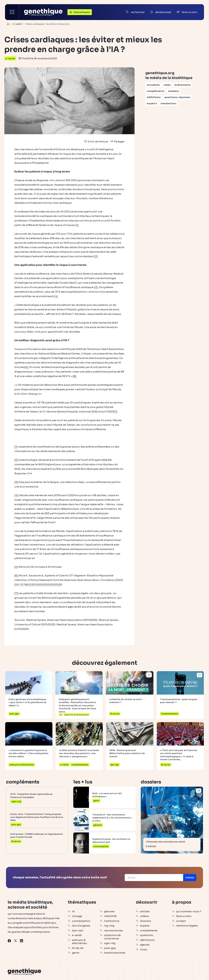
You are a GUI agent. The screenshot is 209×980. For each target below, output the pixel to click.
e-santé (10, 58)
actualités (153, 85)
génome (109, 911)
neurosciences (113, 930)
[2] (96, 256)
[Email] (154, 878)
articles (145, 911)
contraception (81, 921)
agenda (145, 945)
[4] (56, 296)
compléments (156, 91)
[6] (74, 376)
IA (73, 911)
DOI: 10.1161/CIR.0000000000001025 (38, 585)
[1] (77, 225)
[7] (115, 412)
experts (152, 103)
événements (183, 85)
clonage (77, 916)
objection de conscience (112, 937)
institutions (112, 921)
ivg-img (109, 926)
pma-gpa (110, 948)
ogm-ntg (110, 943)
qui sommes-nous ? (189, 911)
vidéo (167, 85)
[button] (190, 878)
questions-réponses (177, 97)
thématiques (79, 12)
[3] (96, 287)
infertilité (110, 916)
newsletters (168, 103)
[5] (27, 367)
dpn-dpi (78, 930)
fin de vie (78, 948)
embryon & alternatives (79, 942)
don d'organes (81, 926)
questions (147, 935)
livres (144, 950)
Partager (117, 141)
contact (181, 921)
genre (76, 953)
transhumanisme (115, 953)
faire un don (184, 916)
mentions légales (187, 926)
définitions (154, 97)
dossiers (174, 91)
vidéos (144, 916)
